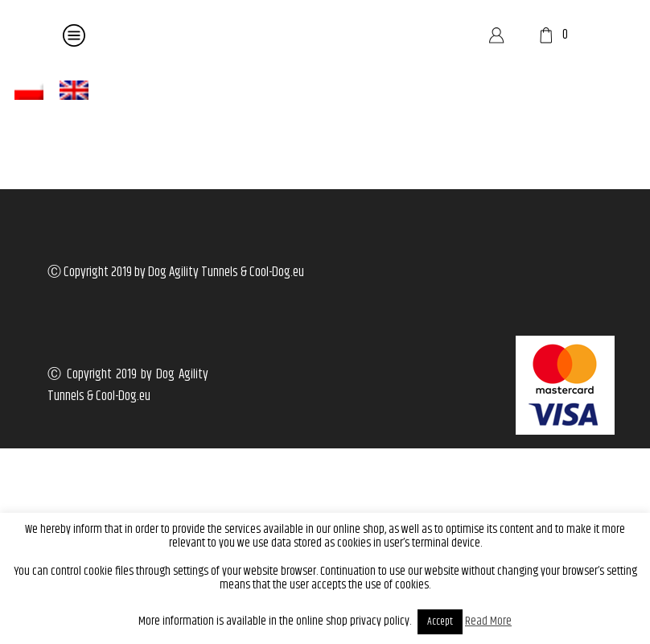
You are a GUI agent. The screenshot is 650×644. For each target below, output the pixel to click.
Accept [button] (440, 621)
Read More (488, 621)
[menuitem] (29, 91)
